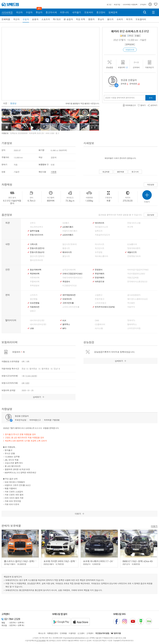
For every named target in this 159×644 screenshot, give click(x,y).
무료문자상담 (20, 420)
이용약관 (72, 633)
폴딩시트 (66, 256)
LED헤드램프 (68, 227)
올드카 (110, 19)
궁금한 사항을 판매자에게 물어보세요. (120, 98)
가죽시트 (34, 244)
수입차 (26, 19)
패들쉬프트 (132, 252)
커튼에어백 (35, 278)
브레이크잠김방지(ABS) (72, 274)
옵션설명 (151, 215)
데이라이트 (100, 223)
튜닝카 (101, 19)
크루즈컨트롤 (68, 303)
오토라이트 (67, 299)
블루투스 (66, 324)
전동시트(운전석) (37, 248)
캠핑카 (91, 19)
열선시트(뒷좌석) (70, 244)
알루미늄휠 (35, 231)
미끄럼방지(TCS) (70, 286)
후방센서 (66, 282)
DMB (97, 320)
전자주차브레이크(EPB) (105, 307)
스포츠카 (46, 19)
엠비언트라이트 (36, 260)
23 (139, 84)
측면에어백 (35, 274)
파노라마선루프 (36, 227)
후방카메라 (100, 274)
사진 (5, 103)
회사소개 (42, 633)
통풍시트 (66, 248)
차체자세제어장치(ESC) (72, 278)
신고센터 (81, 633)
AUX (64, 320)
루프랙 (130, 227)
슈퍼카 (120, 19)
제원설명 (151, 184)
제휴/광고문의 (53, 633)
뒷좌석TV (131, 320)
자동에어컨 (35, 307)
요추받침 (99, 252)
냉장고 (33, 311)
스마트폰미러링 (134, 328)
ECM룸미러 (132, 244)
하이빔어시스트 (101, 227)
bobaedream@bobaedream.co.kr (78, 638)
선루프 (33, 223)
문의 (151, 98)
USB (32, 328)
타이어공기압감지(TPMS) (138, 270)
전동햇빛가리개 (134, 256)
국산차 (16, 19)
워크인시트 (100, 248)
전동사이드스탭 (134, 223)
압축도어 (99, 231)
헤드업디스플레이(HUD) (137, 299)
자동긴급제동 (133, 278)
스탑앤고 (99, 295)
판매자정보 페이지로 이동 (117, 85)
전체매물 (6, 19)
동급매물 (106, 172)
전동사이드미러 (36, 235)
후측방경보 (35, 286)
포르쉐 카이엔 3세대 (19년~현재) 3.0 (61, 561)
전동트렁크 (100, 299)
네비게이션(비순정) (38, 324)
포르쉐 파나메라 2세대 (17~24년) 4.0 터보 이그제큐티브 (110, 561)
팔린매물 (121, 172)
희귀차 (129, 19)
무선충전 (131, 303)
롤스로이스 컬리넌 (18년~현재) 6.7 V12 (23, 561)
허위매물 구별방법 (52, 420)
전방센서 (99, 270)
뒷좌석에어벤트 (134, 248)
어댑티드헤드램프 (70, 231)
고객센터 (90, 633)
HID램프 (66, 223)
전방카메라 (100, 278)
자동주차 (131, 307)
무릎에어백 (35, 282)
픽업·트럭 (81, 19)
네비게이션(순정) (37, 320)
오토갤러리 (141, 19)
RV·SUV (57, 19)
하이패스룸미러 (101, 256)
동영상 (13, 103)
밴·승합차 (68, 19)
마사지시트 (100, 244)
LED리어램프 (68, 235)
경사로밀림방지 (134, 295)
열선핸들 (34, 299)
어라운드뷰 (100, 282)
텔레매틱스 (132, 324)
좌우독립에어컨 (69, 295)
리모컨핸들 (35, 303)
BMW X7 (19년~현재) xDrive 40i (137, 561)
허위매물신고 (35, 420)
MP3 (64, 328)
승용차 (35, 19)
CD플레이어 (100, 324)
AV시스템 (99, 328)
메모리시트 (67, 252)
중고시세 (135, 172)
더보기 (154, 526)
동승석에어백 (36, 270)
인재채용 (63, 633)
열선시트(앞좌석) (37, 256)
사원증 (54, 172)
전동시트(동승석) (37, 252)
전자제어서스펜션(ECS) (137, 282)
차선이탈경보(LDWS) (136, 274)
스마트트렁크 (101, 303)
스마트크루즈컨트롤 (71, 307)
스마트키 (34, 295)
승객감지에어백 (69, 270)
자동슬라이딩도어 (102, 235)
